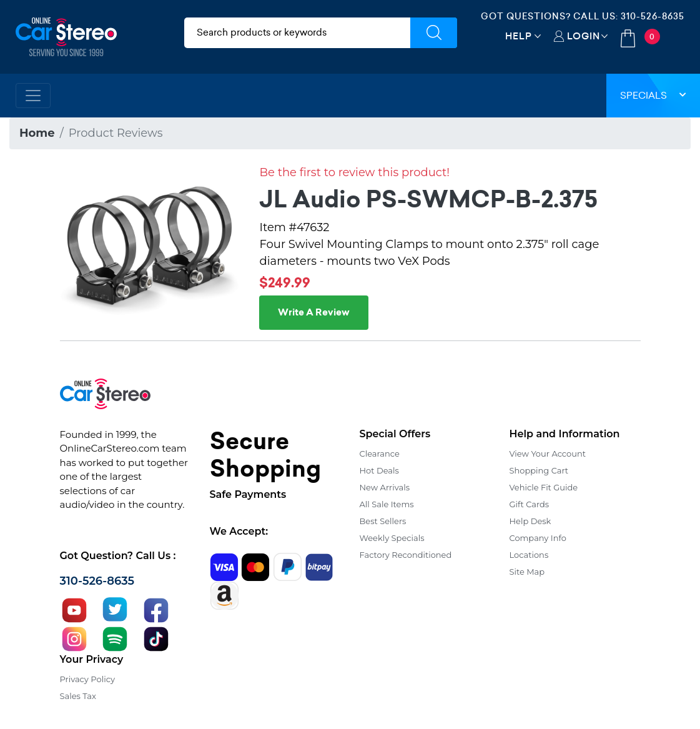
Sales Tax (78, 696)
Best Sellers (383, 521)
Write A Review (314, 312)
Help (519, 36)
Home (37, 133)
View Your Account (548, 454)
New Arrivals (385, 487)
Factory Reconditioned (406, 555)
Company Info (538, 538)
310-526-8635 (653, 16)
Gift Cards (530, 504)
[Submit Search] (434, 33)
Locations (529, 555)
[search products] (297, 33)
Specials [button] (653, 95)
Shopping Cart (539, 470)
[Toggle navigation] (33, 96)
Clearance (380, 454)
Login (584, 36)
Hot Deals (379, 470)
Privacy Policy (87, 679)
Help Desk (530, 521)
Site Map (527, 572)
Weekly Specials (392, 538)
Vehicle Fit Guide (544, 487)
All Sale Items (387, 504)
